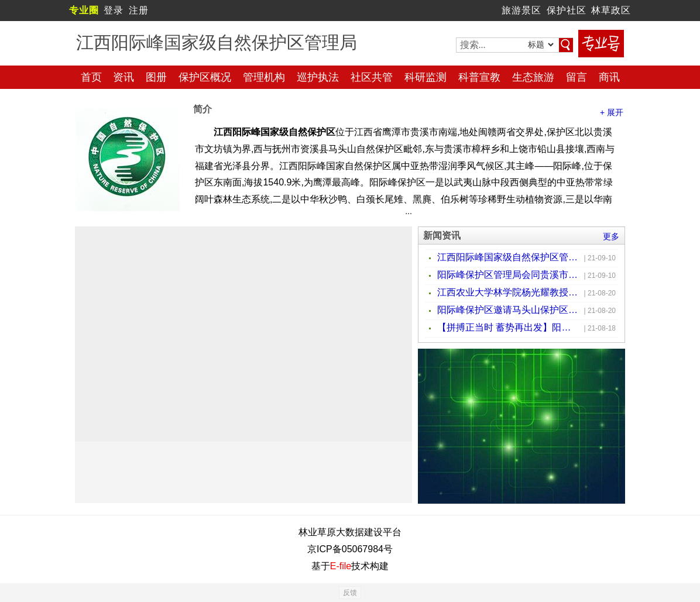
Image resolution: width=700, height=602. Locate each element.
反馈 (350, 593)
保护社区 (567, 10)
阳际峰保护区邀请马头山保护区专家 (507, 310)
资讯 (123, 77)
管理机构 (264, 77)
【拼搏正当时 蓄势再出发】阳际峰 (507, 327)
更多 (611, 236)
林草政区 (611, 10)
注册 (139, 10)
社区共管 (372, 77)
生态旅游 (533, 77)
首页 (91, 77)
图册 (156, 77)
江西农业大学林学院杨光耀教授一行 (507, 292)
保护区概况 (205, 77)
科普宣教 (479, 77)
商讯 (609, 77)
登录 (114, 10)
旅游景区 (521, 10)
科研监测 (426, 77)
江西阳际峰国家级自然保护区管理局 (507, 257)
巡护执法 (318, 77)
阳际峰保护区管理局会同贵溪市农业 (507, 275)
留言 (577, 77)
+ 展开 (612, 112)
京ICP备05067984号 (350, 549)
